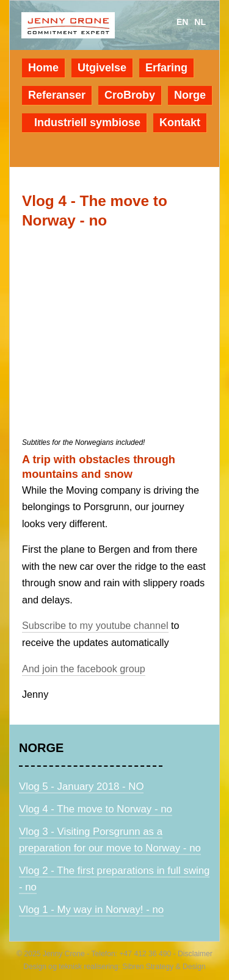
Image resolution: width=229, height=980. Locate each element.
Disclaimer (194, 954)
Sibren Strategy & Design (164, 967)
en (182, 22)
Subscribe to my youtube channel (95, 625)
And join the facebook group (84, 669)
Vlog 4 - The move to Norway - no (96, 809)
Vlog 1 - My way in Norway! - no (91, 910)
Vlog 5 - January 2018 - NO (81, 786)
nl (200, 22)
